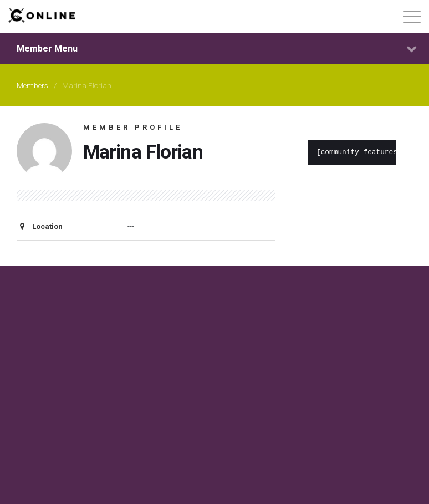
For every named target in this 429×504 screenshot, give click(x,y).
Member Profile (133, 127)
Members (32, 85)
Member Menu (217, 49)
